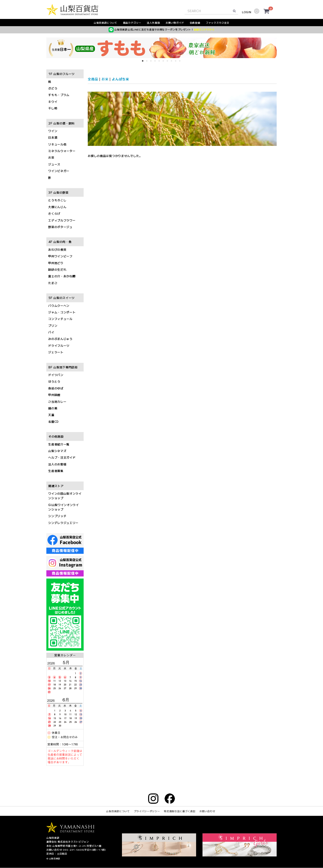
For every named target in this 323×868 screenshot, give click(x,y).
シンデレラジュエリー (63, 523)
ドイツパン (56, 375)
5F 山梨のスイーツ (61, 298)
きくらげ (54, 214)
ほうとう (54, 382)
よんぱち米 (121, 79)
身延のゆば (56, 388)
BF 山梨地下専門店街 (63, 367)
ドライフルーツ (59, 346)
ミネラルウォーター (62, 151)
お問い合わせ (207, 811)
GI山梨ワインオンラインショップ (64, 507)
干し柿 (53, 108)
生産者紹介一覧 (59, 444)
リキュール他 (57, 144)
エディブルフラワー (62, 220)
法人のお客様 (57, 464)
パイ (51, 332)
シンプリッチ (57, 516)
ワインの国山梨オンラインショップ (65, 496)
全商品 (93, 79)
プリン (53, 326)
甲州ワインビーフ (60, 256)
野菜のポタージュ (60, 227)
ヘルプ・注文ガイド (62, 458)
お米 (105, 79)
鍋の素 (53, 408)
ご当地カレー (57, 402)
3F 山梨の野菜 (59, 192)
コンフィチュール (60, 319)
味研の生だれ (57, 269)
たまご (53, 283)
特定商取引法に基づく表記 (180, 811)
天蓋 (51, 415)
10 (181, 62)
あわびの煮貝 (57, 250)
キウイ (53, 102)
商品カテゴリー (132, 23)
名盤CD (53, 422)
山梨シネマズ (57, 451)
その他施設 (56, 437)
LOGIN (247, 12)
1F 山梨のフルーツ (61, 74)
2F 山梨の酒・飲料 (61, 123)
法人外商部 (153, 23)
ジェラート (56, 352)
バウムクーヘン (59, 306)
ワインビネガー (59, 171)
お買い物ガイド (175, 23)
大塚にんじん (57, 207)
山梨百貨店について (105, 23)
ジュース (54, 164)
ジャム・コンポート (62, 312)
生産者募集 (56, 471)
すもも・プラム (59, 95)
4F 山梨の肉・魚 (60, 242)
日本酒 (53, 138)
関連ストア (56, 486)
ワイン (53, 131)
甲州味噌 (54, 395)
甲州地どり (56, 263)
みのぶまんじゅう (60, 339)
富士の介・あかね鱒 (62, 276)
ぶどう (53, 88)
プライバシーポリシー (147, 811)
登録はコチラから (204, 29)
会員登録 (195, 23)
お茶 (51, 158)
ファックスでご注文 (218, 23)
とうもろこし (57, 200)
